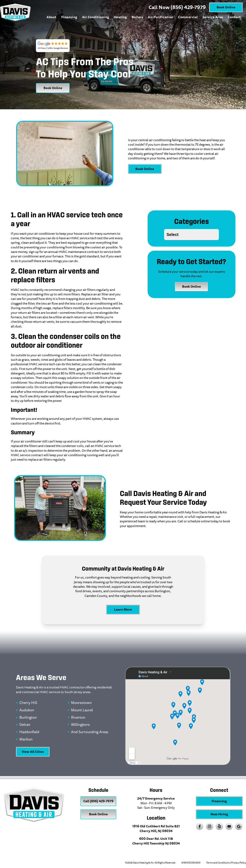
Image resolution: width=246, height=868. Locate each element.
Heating (120, 17)
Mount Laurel (82, 710)
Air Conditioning (96, 17)
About (51, 17)
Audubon (27, 710)
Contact (234, 17)
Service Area (213, 17)
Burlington (28, 718)
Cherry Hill (28, 703)
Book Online (226, 7)
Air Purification (161, 17)
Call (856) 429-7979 (98, 801)
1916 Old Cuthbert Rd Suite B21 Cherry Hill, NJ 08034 (156, 829)
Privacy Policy (239, 863)
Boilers (137, 17)
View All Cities (33, 752)
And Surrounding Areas (90, 732)
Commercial (188, 17)
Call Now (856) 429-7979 (177, 7)
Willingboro (80, 725)
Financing (69, 17)
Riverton (78, 718)
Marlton (26, 740)
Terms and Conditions (218, 863)
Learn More (123, 609)
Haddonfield (29, 732)
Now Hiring (219, 814)
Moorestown (81, 703)
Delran (25, 725)
